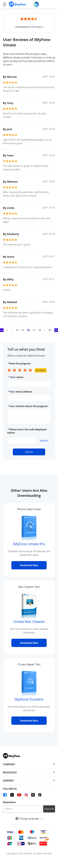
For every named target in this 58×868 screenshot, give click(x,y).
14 (17, 330)
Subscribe (49, 809)
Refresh (44, 441)
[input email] (23, 809)
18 (39, 330)
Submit (29, 452)
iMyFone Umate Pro (29, 544)
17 (34, 330)
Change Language (29, 819)
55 (50, 330)
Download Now (29, 565)
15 (23, 330)
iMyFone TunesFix (29, 699)
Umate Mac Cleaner (29, 621)
